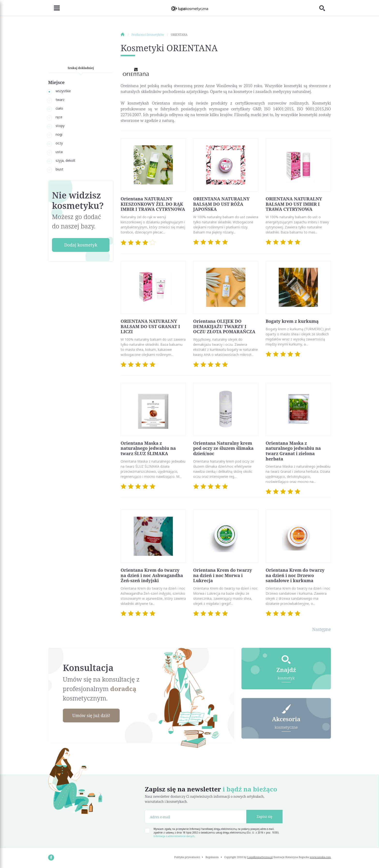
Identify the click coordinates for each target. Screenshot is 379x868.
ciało (59, 108)
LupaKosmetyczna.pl (260, 857)
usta (59, 152)
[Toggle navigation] (54, 8)
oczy (59, 143)
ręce (59, 117)
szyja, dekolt (66, 160)
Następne (322, 629)
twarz (60, 100)
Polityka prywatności (187, 857)
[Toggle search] (325, 8)
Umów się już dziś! (92, 715)
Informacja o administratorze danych (174, 836)
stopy (60, 126)
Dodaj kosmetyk (81, 245)
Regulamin (212, 857)
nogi (59, 134)
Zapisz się (265, 816)
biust (59, 169)
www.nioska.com (320, 857)
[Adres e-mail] (196, 817)
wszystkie (63, 91)
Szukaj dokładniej (81, 68)
